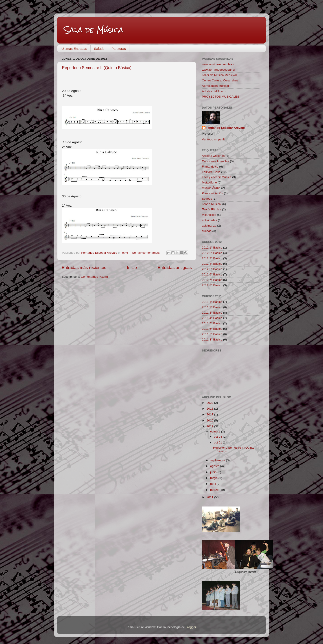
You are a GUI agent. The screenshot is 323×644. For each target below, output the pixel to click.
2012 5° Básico (212, 269)
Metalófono (209, 182)
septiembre (218, 460)
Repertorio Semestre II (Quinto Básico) (97, 68)
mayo (214, 478)
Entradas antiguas (175, 267)
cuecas (207, 231)
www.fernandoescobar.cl (218, 70)
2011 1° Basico (212, 302)
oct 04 (218, 437)
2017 (210, 414)
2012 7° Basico (212, 280)
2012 (210, 426)
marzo (215, 490)
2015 (210, 420)
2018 (210, 409)
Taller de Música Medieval (219, 75)
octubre (216, 431)
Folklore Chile (211, 172)
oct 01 (218, 442)
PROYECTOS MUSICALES (220, 97)
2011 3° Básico (212, 313)
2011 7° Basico (212, 334)
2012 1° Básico (212, 248)
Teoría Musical (212, 204)
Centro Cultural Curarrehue (220, 80)
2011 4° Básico (212, 318)
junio (214, 472)
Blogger (191, 627)
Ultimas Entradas (74, 49)
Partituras (119, 49)
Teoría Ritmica (212, 209)
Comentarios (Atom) (95, 277)
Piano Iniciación (213, 193)
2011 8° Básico (212, 339)
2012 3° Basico (212, 258)
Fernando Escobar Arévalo (226, 128)
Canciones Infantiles (216, 161)
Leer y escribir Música (217, 177)
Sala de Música (94, 30)
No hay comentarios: (146, 253)
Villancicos (209, 215)
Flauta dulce (210, 167)
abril (213, 484)
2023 (210, 403)
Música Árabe (211, 188)
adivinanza (209, 226)
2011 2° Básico (212, 307)
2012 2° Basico (212, 253)
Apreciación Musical (215, 86)
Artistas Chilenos (213, 156)
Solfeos (207, 199)
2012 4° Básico (212, 264)
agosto (215, 466)
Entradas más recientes (84, 267)
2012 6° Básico (212, 274)
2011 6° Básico (212, 329)
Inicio (132, 267)
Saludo (99, 49)
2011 (210, 497)
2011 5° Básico (212, 323)
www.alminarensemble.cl (219, 64)
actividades (210, 220)
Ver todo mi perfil (213, 139)
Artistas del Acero (214, 91)
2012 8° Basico (212, 285)
